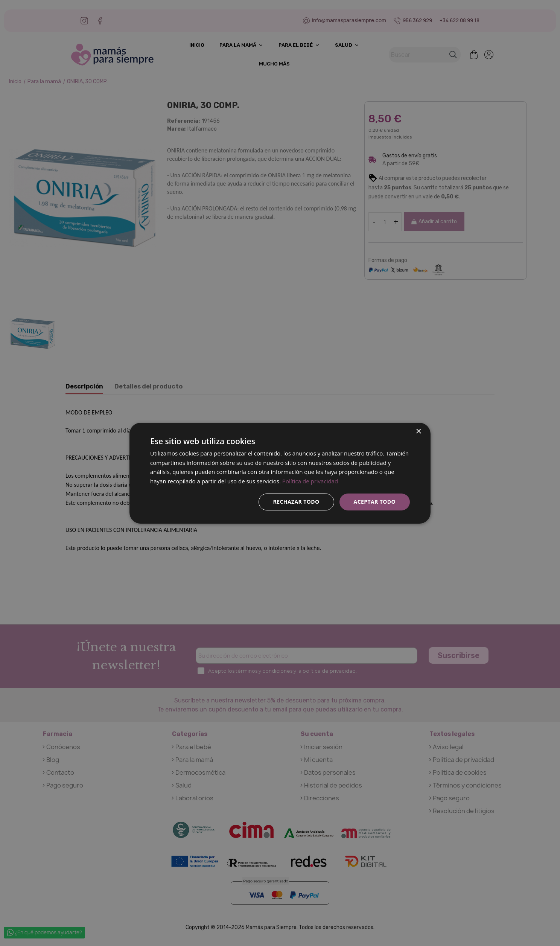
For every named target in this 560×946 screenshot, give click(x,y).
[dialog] (280, 473)
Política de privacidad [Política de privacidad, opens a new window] (310, 481)
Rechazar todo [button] (296, 502)
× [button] (418, 431)
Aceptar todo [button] (375, 502)
